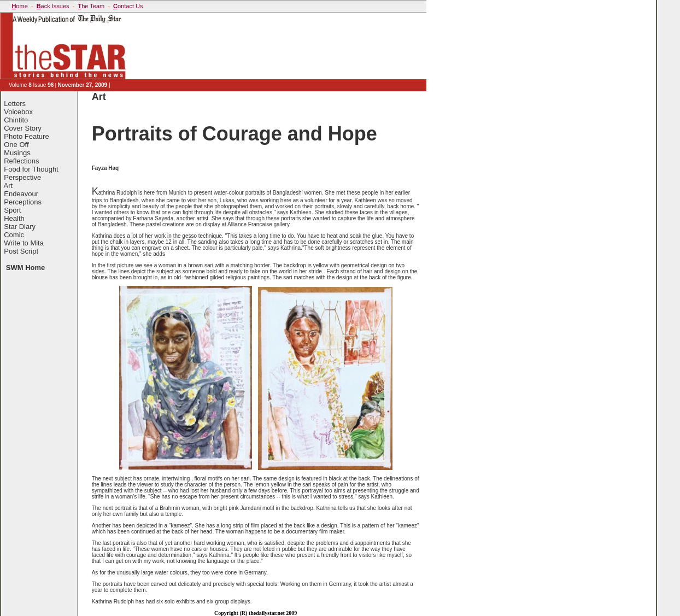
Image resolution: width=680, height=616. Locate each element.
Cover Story (23, 128)
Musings (17, 153)
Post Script (21, 251)
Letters (15, 104)
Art (8, 186)
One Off (16, 145)
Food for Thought (31, 169)
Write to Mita (24, 243)
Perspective (22, 177)
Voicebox (18, 112)
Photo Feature (26, 136)
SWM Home (26, 268)
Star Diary (20, 227)
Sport (12, 210)
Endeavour (21, 194)
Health (14, 218)
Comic (14, 235)
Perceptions (23, 202)
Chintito (16, 120)
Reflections (21, 161)
